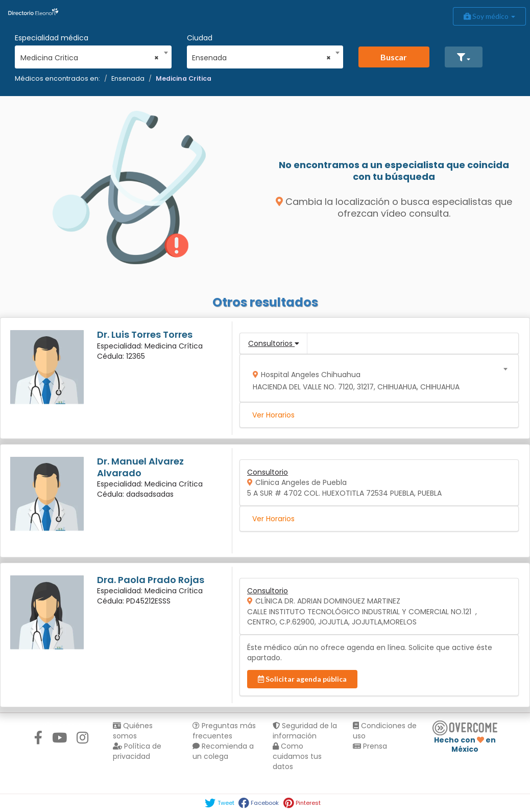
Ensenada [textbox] (261, 58)
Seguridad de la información (305, 731)
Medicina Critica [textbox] (90, 58)
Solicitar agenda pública (302, 679)
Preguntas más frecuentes (224, 731)
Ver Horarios (273, 415)
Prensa (370, 746)
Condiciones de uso (385, 731)
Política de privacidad (137, 751)
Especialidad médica (52, 38)
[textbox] (376, 378)
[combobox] (90, 55)
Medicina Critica (184, 78)
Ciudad (200, 38)
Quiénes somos (133, 731)
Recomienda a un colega (223, 751)
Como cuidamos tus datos (297, 756)
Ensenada (128, 78)
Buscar (394, 57)
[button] (464, 57)
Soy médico (489, 16)
